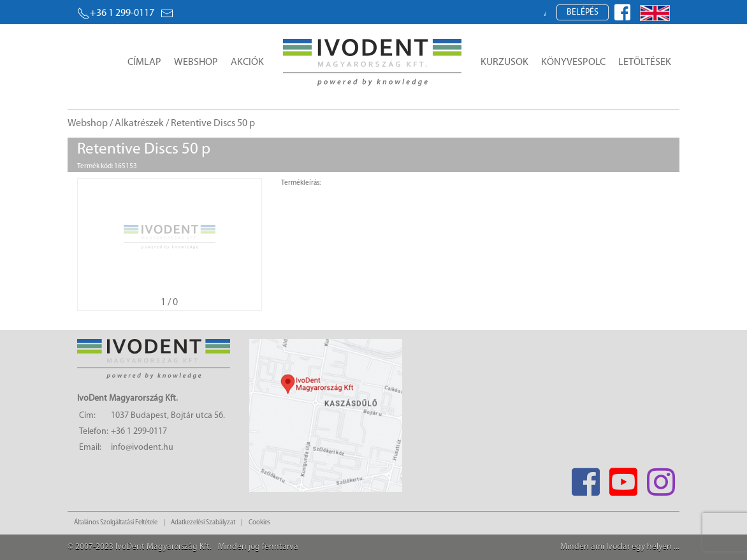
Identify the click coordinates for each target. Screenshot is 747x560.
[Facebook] (585, 478)
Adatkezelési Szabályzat (203, 523)
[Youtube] (623, 478)
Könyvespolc (573, 62)
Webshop (196, 62)
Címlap (144, 62)
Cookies (259, 523)
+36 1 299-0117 (116, 13)
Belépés (583, 12)
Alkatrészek (139, 124)
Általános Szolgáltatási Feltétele (116, 523)
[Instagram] (661, 478)
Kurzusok (504, 62)
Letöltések (645, 62)
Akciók (247, 62)
